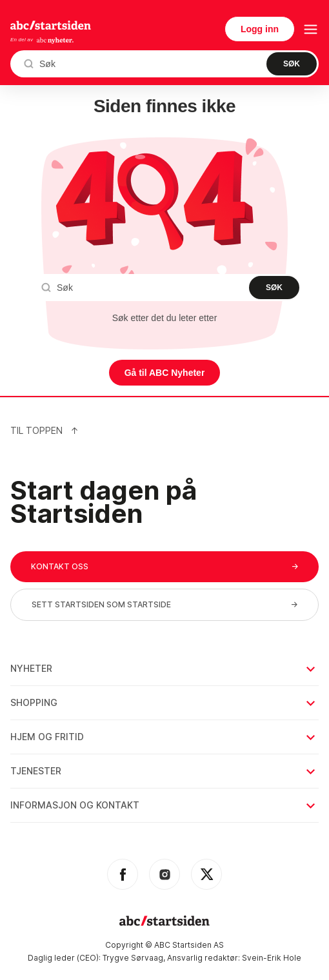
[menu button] (311, 29)
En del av (42, 40)
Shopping (164, 702)
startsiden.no (51, 25)
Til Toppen (45, 430)
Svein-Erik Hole (272, 958)
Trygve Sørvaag (133, 958)
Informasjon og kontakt (164, 805)
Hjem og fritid (164, 737)
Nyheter (164, 668)
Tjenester (164, 771)
